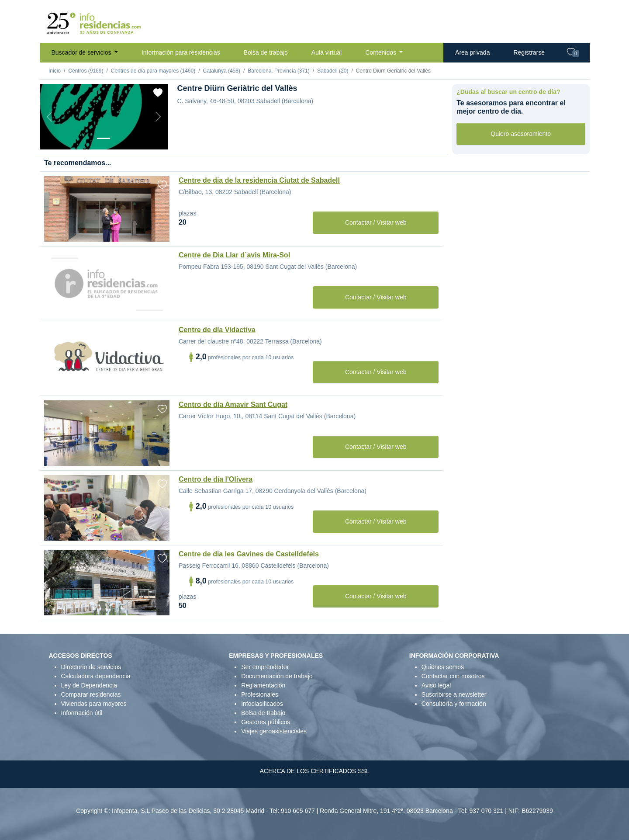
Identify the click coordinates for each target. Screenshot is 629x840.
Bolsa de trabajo (266, 52)
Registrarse (529, 52)
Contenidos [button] (382, 52)
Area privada (472, 52)
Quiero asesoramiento (521, 134)
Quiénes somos (443, 667)
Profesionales (260, 694)
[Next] (158, 117)
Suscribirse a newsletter (454, 694)
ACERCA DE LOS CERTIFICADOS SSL (314, 771)
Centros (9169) (86, 71)
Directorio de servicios (91, 667)
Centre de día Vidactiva (217, 330)
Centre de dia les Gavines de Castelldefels (249, 554)
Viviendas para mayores (94, 704)
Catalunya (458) (222, 71)
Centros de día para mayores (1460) (153, 71)
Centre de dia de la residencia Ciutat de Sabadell (259, 180)
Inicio (55, 71)
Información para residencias (181, 52)
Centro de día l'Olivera (216, 479)
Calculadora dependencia (96, 676)
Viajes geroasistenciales (274, 731)
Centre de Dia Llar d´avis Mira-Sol (234, 255)
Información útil (82, 713)
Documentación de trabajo (277, 676)
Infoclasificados (262, 704)
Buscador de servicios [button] (82, 52)
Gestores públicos (266, 722)
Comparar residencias (91, 694)
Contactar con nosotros (453, 676)
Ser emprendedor (265, 667)
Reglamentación (263, 685)
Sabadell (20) (333, 71)
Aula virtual (327, 52)
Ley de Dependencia (89, 685)
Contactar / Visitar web (376, 222)
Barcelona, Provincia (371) (278, 71)
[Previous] (49, 117)
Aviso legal (436, 685)
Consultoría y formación (454, 704)
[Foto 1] (104, 138)
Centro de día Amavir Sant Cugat (233, 404)
